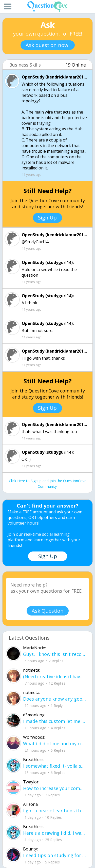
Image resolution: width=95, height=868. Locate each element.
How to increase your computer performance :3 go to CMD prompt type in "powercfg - (54, 788)
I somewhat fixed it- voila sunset (54, 766)
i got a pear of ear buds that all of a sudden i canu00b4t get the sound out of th (54, 811)
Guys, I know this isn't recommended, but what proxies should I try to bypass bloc (54, 654)
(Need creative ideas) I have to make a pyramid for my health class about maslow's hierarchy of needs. (54, 676)
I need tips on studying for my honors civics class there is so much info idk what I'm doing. (54, 855)
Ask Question (48, 611)
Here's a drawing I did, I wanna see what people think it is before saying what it (54, 833)
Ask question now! (48, 45)
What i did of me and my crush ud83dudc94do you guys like (54, 744)
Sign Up (47, 218)
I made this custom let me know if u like (54, 721)
